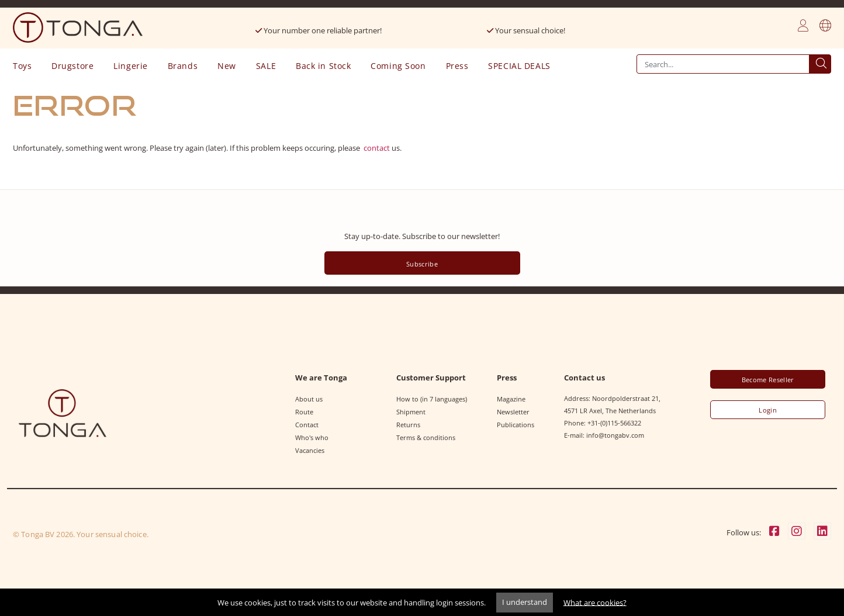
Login (768, 411)
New (227, 66)
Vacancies (310, 450)
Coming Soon (398, 66)
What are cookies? (595, 602)
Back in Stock (323, 66)
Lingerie (130, 66)
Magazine (511, 399)
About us (309, 399)
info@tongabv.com (615, 435)
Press (457, 66)
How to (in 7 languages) (432, 399)
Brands (183, 66)
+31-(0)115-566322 (614, 423)
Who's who (312, 437)
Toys (22, 66)
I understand (525, 602)
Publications (516, 425)
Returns (408, 425)
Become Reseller (768, 380)
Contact (307, 425)
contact (377, 148)
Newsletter (513, 412)
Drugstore (72, 66)
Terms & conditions (426, 437)
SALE (266, 66)
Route (304, 412)
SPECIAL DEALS (519, 66)
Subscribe (422, 264)
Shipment (411, 412)
